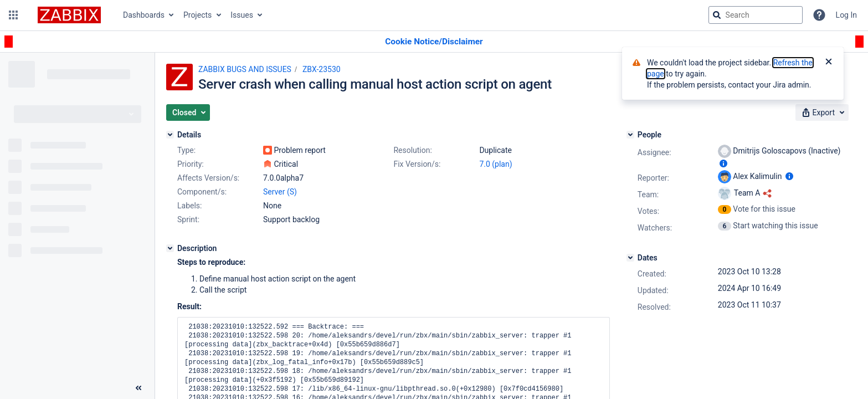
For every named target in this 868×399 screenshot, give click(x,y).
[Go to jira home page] (69, 15)
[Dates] (630, 258)
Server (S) (280, 192)
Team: (648, 195)
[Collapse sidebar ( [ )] (138, 388)
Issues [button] (242, 15)
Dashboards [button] (144, 15)
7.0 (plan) (495, 164)
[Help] (819, 15)
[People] (630, 135)
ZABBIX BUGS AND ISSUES (245, 69)
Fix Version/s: (417, 164)
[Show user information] (723, 163)
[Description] (170, 248)
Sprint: (188, 219)
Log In (846, 15)
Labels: (189, 206)
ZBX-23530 (322, 69)
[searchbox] (756, 15)
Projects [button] (197, 15)
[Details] (170, 135)
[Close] (829, 63)
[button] (13, 15)
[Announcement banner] (434, 42)
